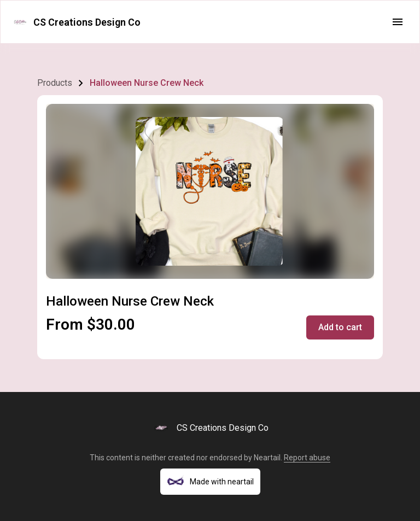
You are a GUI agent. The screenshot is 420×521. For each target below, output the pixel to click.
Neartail (267, 458)
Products (55, 83)
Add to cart (340, 327)
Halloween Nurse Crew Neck (147, 83)
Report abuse (307, 458)
